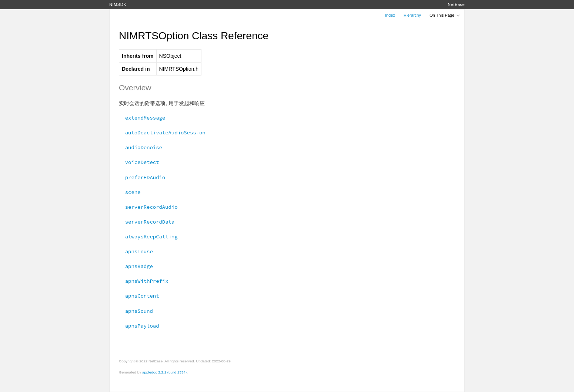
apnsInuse (136, 251)
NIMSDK (118, 4)
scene (130, 192)
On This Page (445, 15)
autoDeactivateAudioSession (162, 133)
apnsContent (139, 296)
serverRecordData (147, 222)
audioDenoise (141, 147)
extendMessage (142, 118)
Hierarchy (412, 15)
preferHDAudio (142, 177)
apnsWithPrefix (144, 281)
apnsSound (136, 311)
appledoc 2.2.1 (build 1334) (164, 372)
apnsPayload (139, 326)
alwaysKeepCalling (148, 237)
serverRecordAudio (148, 207)
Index (390, 15)
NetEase (456, 4)
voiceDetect (139, 162)
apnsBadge (136, 266)
